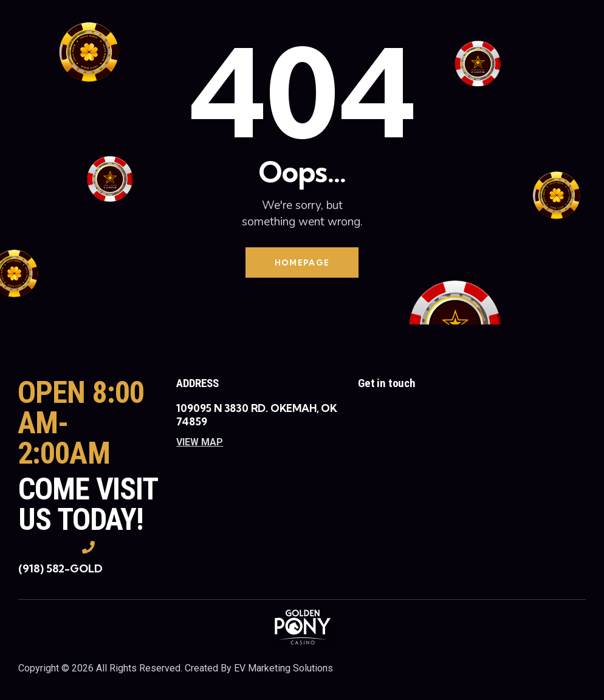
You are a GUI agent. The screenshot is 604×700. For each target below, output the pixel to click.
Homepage (302, 262)
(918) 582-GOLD (60, 569)
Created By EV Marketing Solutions (259, 669)
